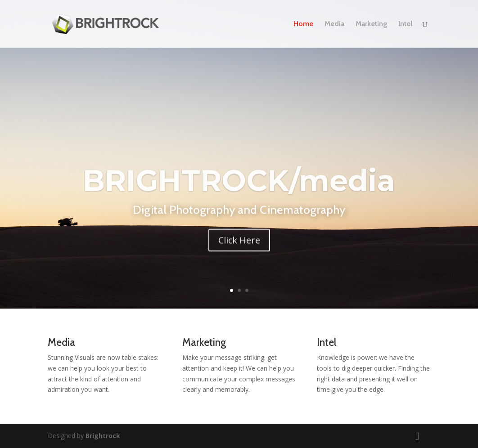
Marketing (371, 24)
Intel (405, 24)
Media (334, 24)
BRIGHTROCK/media (239, 188)
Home (303, 24)
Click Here (239, 248)
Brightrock (103, 436)
